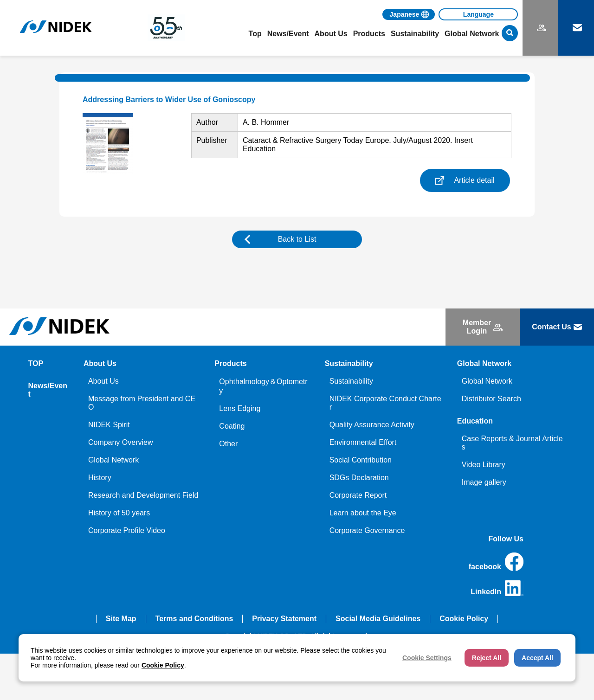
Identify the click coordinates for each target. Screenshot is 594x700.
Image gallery (484, 482)
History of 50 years (119, 513)
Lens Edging (240, 408)
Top (255, 34)
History (100, 478)
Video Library (484, 465)
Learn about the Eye (363, 513)
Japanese (405, 14)
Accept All (537, 658)
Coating (232, 426)
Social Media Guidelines (378, 619)
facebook (496, 562)
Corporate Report (358, 495)
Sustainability (351, 381)
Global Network (113, 460)
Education (475, 421)
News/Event (288, 34)
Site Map (121, 619)
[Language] (478, 14)
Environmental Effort (363, 442)
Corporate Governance (367, 530)
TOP (36, 363)
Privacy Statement (284, 619)
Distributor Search (491, 399)
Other (228, 444)
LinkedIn (497, 588)
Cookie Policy (464, 619)
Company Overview (121, 442)
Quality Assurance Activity (372, 425)
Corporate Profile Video (127, 530)
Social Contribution (361, 460)
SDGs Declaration (359, 478)
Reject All (487, 658)
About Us (103, 381)
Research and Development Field (143, 495)
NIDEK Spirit (109, 425)
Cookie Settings (427, 658)
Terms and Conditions (194, 619)
